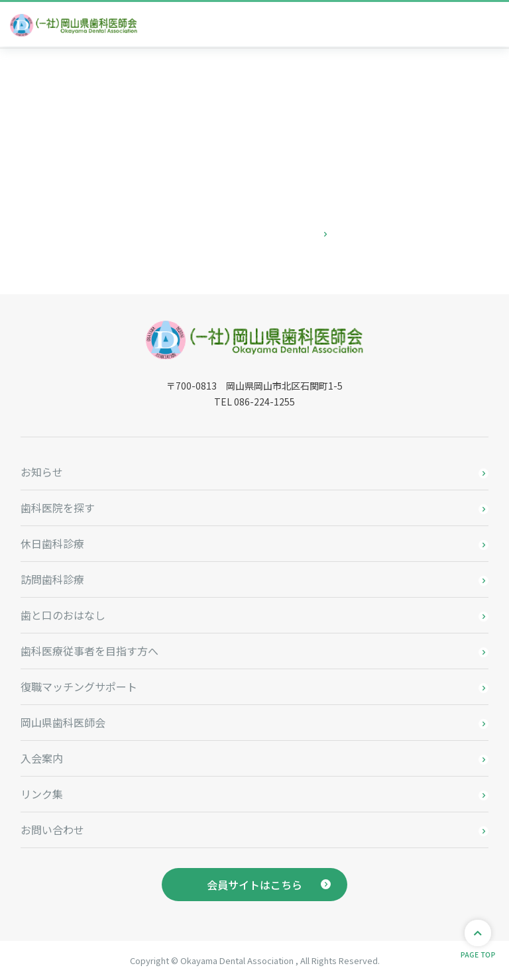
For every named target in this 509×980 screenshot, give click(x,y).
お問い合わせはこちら (254, 234)
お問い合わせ (52, 830)
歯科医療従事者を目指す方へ (89, 651)
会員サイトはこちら (254, 885)
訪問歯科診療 (52, 579)
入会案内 (42, 758)
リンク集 (42, 794)
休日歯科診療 (52, 543)
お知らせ (42, 472)
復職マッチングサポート (79, 686)
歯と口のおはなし (63, 615)
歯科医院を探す (58, 508)
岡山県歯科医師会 (63, 722)
